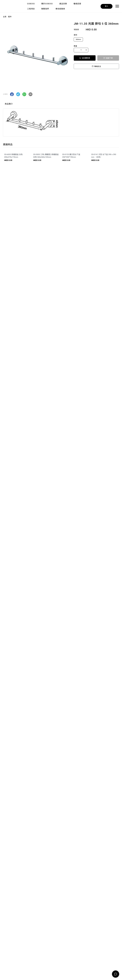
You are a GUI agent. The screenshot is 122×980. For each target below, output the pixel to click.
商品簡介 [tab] (9, 104)
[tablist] (61, 104)
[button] (12, 94)
